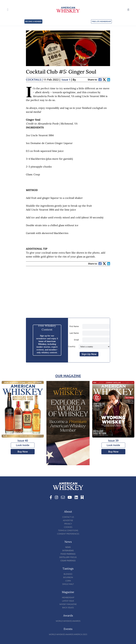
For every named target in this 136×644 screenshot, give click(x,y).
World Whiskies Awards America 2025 (68, 634)
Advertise (68, 520)
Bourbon (68, 577)
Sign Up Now (89, 354)
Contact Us (68, 517)
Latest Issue (68, 601)
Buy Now (23, 452)
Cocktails (34, 80)
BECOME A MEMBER (33, 22)
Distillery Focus (68, 557)
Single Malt (68, 584)
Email (76, 340)
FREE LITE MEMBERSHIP (101, 22)
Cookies (68, 527)
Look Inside (23, 445)
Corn (68, 581)
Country (72, 347)
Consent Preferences (68, 534)
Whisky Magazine (68, 604)
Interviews (68, 550)
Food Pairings (68, 554)
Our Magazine (68, 376)
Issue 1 (66, 80)
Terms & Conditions (68, 530)
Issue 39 (113, 441)
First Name (74, 326)
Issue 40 (23, 441)
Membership (68, 598)
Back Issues (68, 608)
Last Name (74, 333)
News (68, 547)
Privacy (68, 524)
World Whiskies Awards (68, 621)
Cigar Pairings (68, 561)
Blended (68, 574)
